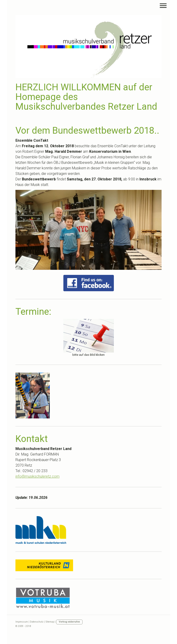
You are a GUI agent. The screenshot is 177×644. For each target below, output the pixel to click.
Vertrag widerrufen (69, 622)
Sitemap (50, 622)
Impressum (22, 622)
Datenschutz (37, 622)
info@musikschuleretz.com (37, 476)
